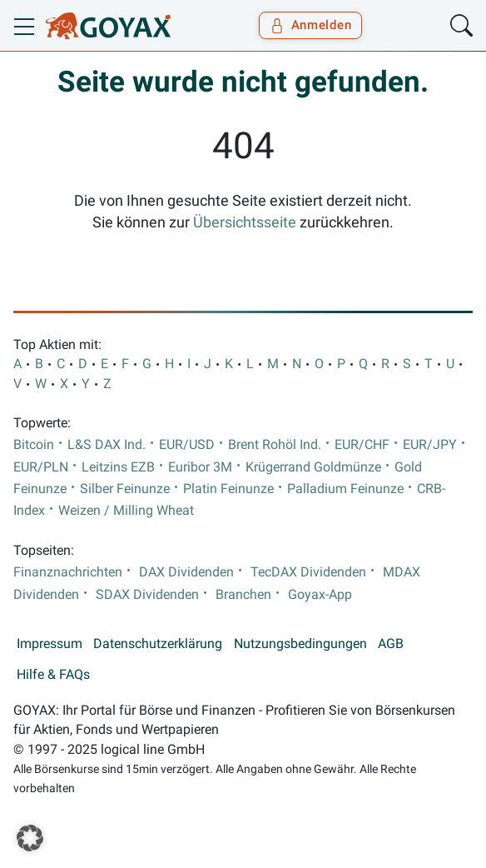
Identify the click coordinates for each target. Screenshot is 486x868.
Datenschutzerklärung (158, 644)
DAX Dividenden (186, 572)
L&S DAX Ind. (107, 445)
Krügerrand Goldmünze (313, 467)
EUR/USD (187, 445)
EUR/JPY (430, 445)
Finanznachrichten (68, 572)
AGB (391, 644)
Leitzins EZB (118, 467)
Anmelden (311, 25)
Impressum (50, 644)
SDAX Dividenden (147, 595)
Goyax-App (320, 595)
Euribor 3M (200, 467)
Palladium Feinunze (345, 489)
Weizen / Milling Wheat (126, 511)
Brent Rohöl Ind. (275, 445)
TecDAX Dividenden (308, 572)
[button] (30, 838)
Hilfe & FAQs (53, 675)
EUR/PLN (41, 467)
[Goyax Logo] (108, 26)
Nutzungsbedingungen (300, 644)
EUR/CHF (362, 445)
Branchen (243, 595)
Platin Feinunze (228, 489)
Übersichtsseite (245, 222)
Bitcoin (34, 445)
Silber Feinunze (125, 489)
